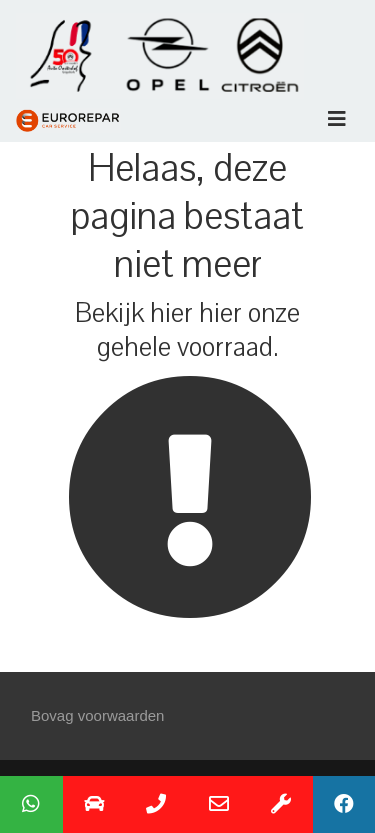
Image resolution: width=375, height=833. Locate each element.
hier (171, 313)
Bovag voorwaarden (97, 715)
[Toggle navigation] (337, 119)
